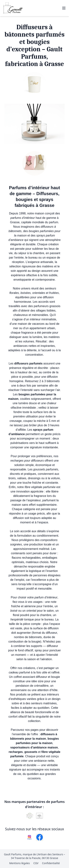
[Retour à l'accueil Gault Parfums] (13, 8)
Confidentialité (51, 863)
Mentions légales (20, 863)
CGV (36, 863)
